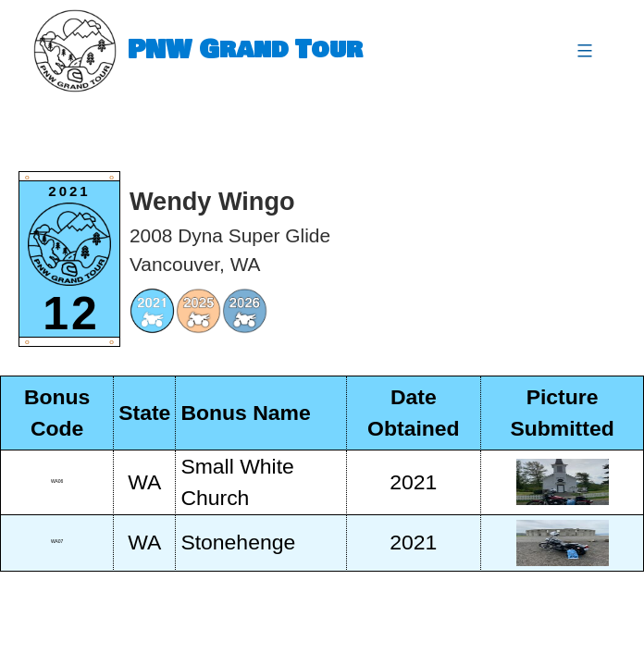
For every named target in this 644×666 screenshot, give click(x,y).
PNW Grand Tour (245, 50)
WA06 (57, 481)
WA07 (57, 541)
